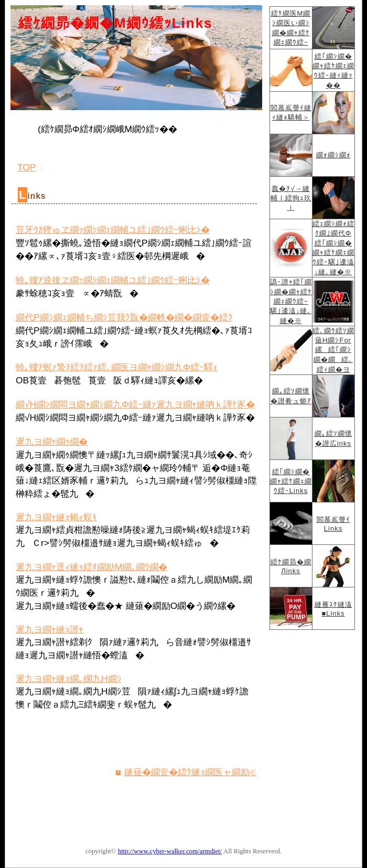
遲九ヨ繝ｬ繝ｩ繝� (52, 442)
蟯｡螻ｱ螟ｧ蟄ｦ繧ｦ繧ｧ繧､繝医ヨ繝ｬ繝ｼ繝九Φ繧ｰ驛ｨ (117, 367)
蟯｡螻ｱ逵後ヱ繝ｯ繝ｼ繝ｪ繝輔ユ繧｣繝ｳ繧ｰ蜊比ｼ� (113, 280)
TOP (26, 167)
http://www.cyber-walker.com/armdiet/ (170, 851)
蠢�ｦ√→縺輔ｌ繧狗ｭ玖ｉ (291, 198)
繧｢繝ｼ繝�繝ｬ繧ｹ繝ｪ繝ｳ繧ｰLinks (291, 481)
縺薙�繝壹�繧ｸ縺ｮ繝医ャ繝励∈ (191, 772)
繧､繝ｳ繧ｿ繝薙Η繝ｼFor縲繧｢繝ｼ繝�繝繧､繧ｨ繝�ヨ (333, 350)
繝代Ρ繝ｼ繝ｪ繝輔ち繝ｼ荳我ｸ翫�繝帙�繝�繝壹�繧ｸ (124, 317)
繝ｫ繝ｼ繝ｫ (333, 155)
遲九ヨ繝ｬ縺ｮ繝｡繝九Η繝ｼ (69, 679)
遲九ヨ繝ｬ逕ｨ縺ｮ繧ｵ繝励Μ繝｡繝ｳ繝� (91, 567)
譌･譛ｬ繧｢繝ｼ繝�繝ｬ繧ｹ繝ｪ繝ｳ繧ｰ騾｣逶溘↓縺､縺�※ (291, 301)
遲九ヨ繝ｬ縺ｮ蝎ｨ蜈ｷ (56, 517)
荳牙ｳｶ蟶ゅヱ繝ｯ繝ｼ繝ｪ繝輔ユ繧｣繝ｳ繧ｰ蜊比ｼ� (113, 230)
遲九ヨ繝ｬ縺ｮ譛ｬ (50, 629)
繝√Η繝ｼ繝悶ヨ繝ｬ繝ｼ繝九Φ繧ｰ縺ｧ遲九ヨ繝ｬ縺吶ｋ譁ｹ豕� (135, 404)
